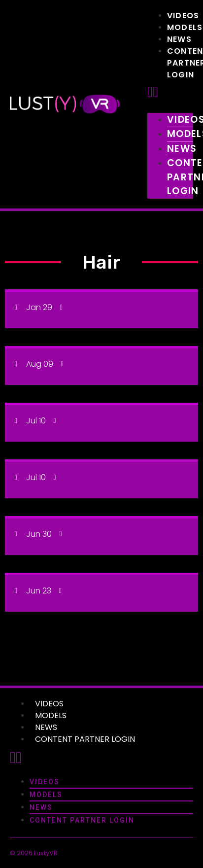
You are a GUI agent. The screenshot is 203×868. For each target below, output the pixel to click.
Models (185, 27)
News (179, 39)
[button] (170, 92)
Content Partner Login (85, 739)
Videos (183, 16)
